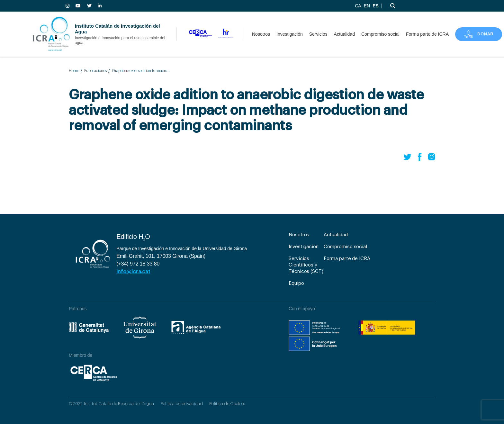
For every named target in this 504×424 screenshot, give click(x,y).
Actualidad (344, 34)
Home (74, 71)
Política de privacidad (182, 404)
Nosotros (261, 34)
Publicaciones (95, 71)
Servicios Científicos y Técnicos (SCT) (306, 265)
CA (358, 6)
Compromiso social (380, 34)
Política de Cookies (227, 404)
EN (367, 6)
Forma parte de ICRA (427, 34)
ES (376, 6)
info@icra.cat (133, 272)
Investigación (290, 34)
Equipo (296, 283)
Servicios (318, 34)
